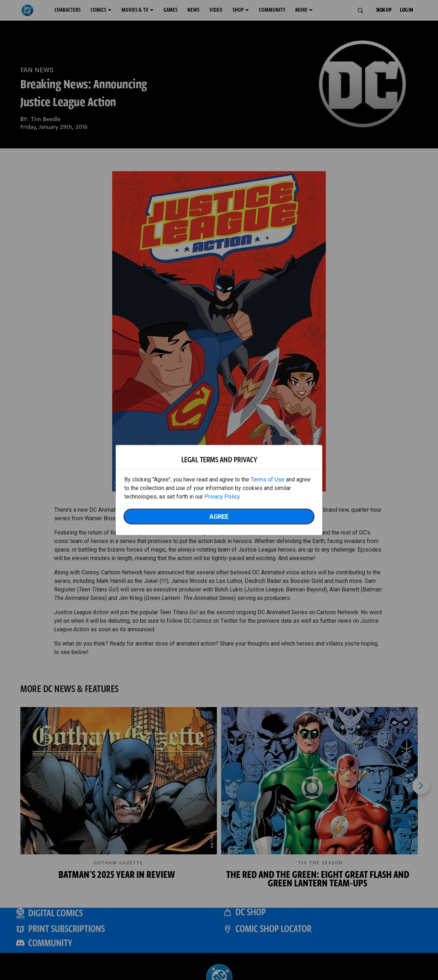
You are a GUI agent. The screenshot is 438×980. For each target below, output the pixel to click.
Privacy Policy (222, 497)
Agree (219, 517)
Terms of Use (268, 480)
